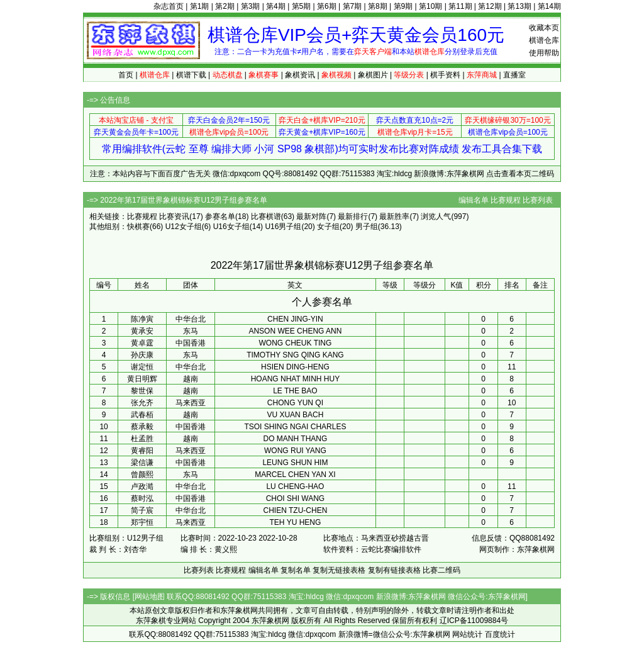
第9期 (403, 6)
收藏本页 (544, 28)
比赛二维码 (441, 570)
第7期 (353, 6)
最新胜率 (394, 216)
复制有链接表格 (394, 570)
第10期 (430, 6)
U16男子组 (283, 227)
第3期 (251, 6)
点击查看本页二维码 (520, 174)
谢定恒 (142, 367)
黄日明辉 (142, 379)
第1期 (200, 6)
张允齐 (142, 403)
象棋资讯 (300, 75)
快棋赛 (138, 227)
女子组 (328, 227)
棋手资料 (445, 75)
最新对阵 (311, 216)
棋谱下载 (191, 75)
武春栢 (142, 415)
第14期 (549, 6)
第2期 (225, 6)
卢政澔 (142, 486)
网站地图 (150, 597)
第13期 (519, 6)
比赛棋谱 (266, 216)
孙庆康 (142, 355)
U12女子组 (184, 227)
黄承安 (142, 331)
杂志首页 (169, 6)
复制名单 (296, 570)
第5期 (302, 6)
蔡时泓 (142, 498)
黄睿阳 (142, 451)
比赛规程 (506, 200)
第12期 (490, 6)
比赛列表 (538, 200)
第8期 (378, 6)
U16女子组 (231, 227)
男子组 (367, 227)
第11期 (460, 6)
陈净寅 (142, 319)
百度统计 (500, 634)
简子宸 (142, 510)
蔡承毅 (142, 427)
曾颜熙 (142, 475)
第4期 (276, 6)
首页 (126, 75)
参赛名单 (220, 216)
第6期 (327, 6)
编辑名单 (474, 200)
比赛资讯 (174, 216)
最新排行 (353, 216)
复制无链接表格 (339, 570)
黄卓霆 (142, 343)
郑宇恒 (142, 522)
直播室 (514, 75)
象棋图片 (373, 75)
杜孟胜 (142, 439)
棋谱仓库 (544, 40)
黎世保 (142, 391)
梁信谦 (142, 463)
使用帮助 (544, 53)
